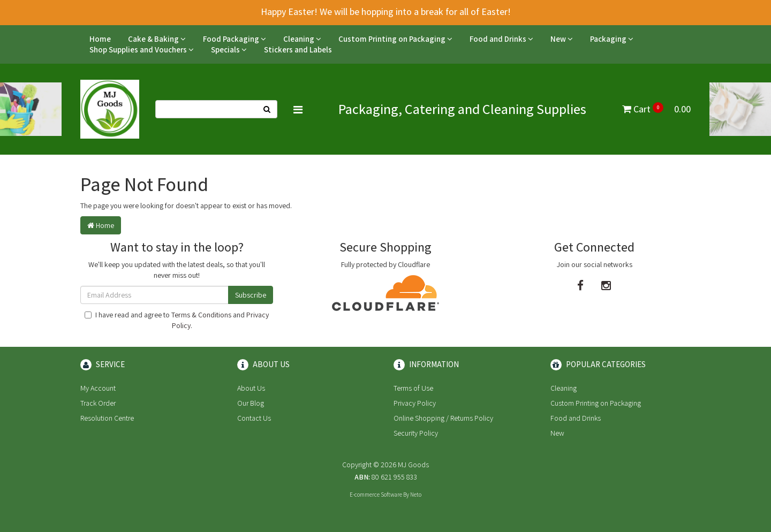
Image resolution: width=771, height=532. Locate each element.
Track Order (98, 403)
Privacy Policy (415, 403)
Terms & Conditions (201, 315)
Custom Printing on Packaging (395, 39)
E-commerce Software (376, 495)
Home (100, 39)
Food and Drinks (501, 39)
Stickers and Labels (298, 50)
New (562, 39)
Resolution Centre (107, 418)
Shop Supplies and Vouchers (142, 50)
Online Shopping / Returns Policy (443, 418)
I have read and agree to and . (177, 320)
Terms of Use (413, 388)
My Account (98, 388)
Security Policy (416, 433)
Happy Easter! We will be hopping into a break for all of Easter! (386, 12)
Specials (229, 50)
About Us (251, 388)
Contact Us (254, 418)
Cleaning (302, 39)
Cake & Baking (157, 39)
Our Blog (251, 403)
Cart (656, 109)
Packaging (612, 39)
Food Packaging (235, 39)
